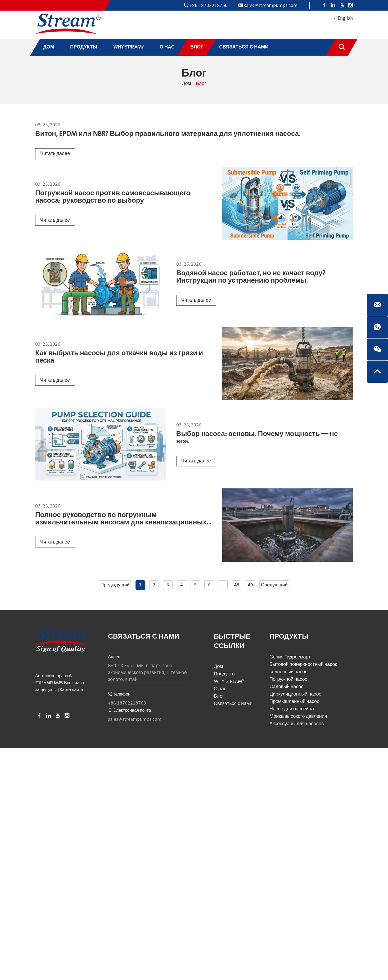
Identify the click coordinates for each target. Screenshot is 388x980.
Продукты (225, 674)
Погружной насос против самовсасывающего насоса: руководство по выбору (113, 197)
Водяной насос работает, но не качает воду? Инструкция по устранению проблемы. (251, 277)
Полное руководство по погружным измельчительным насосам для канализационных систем (121, 522)
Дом (186, 84)
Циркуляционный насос (295, 694)
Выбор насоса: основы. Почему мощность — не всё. (257, 438)
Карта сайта (72, 690)
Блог (201, 84)
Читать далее (55, 153)
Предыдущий (115, 585)
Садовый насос (286, 687)
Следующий (274, 585)
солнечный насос (288, 672)
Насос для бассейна (292, 709)
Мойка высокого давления (298, 716)
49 (250, 585)
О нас (220, 689)
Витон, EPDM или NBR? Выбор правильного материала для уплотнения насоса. (168, 134)
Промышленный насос (294, 701)
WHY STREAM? (229, 681)
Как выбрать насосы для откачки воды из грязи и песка (119, 357)
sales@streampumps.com (271, 5)
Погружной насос (288, 679)
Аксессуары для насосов (297, 724)
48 (237, 585)
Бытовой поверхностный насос (303, 664)
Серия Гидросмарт (290, 657)
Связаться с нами (144, 637)
